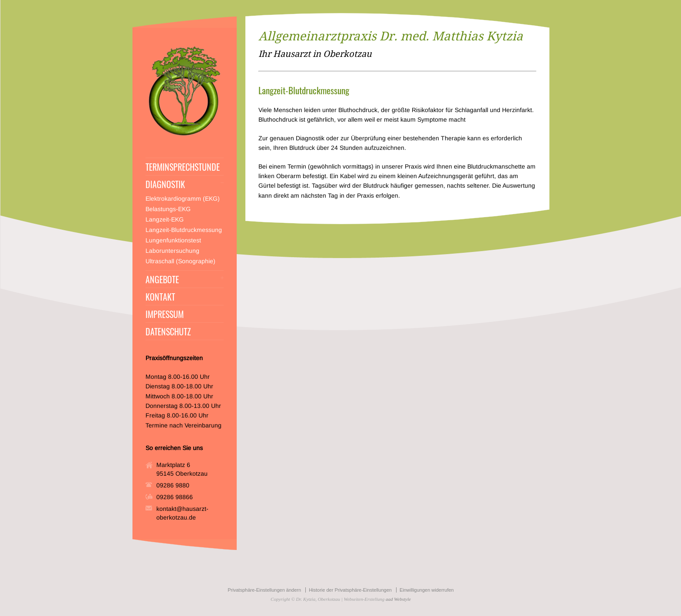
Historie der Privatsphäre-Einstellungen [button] (350, 590)
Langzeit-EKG (165, 219)
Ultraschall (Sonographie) (180, 261)
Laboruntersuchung (172, 251)
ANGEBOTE (162, 279)
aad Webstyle (398, 599)
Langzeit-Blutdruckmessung (184, 230)
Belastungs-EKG (168, 209)
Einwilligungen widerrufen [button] (427, 590)
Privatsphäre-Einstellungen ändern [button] (264, 590)
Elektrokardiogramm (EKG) (183, 199)
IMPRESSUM (165, 314)
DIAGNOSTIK (165, 184)
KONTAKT (160, 297)
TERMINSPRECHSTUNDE (183, 167)
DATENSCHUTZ (168, 331)
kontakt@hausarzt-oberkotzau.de (182, 513)
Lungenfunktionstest (173, 240)
